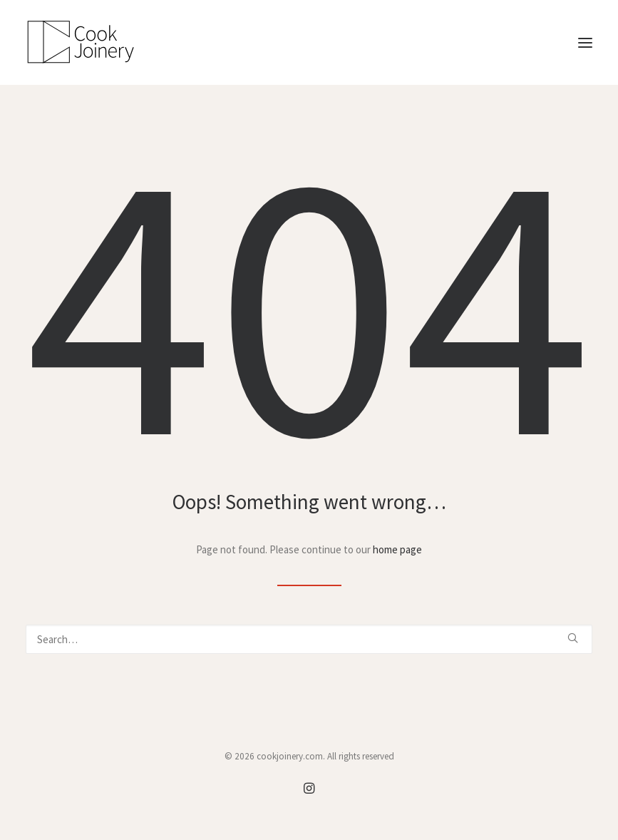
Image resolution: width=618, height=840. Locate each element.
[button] (585, 42)
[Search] (309, 639)
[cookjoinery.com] (309, 42)
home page (397, 549)
